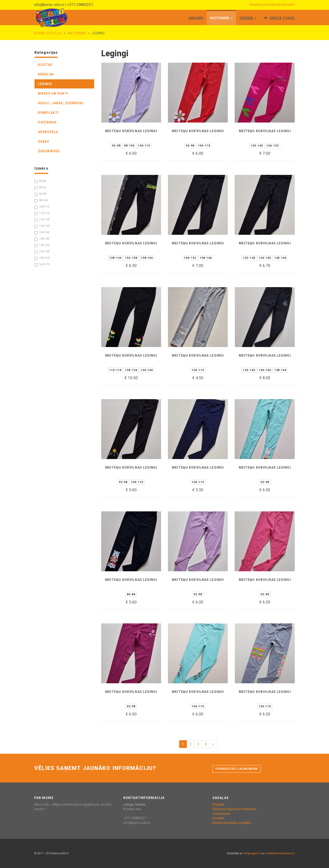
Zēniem (248, 18)
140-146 (42, 239)
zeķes (44, 142)
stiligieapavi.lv (252, 853)
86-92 (40, 188)
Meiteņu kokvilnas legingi (131, 131)
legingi (45, 84)
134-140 (42, 232)
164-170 (42, 264)
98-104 (41, 200)
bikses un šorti (53, 93)
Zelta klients (272, 5)
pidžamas (47, 122)
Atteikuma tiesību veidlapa (232, 823)
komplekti (48, 113)
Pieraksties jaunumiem (237, 769)
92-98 (40, 194)
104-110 (42, 207)
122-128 (42, 220)
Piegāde (255, 5)
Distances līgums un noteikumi (234, 809)
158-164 (42, 258)
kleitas (45, 65)
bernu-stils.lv (48, 33)
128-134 (42, 226)
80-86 (40, 181)
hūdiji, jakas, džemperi (61, 103)
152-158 (42, 252)
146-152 (42, 245)
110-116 (42, 213)
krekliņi (46, 74)
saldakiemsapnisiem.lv (280, 853)
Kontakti (289, 5)
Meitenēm (221, 18)
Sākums (196, 18)
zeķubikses (49, 151)
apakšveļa (48, 132)
